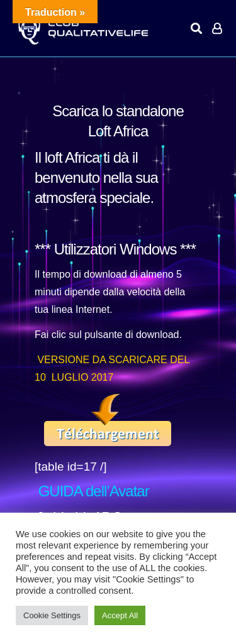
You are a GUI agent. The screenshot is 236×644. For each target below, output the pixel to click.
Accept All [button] (120, 615)
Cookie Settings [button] (52, 615)
